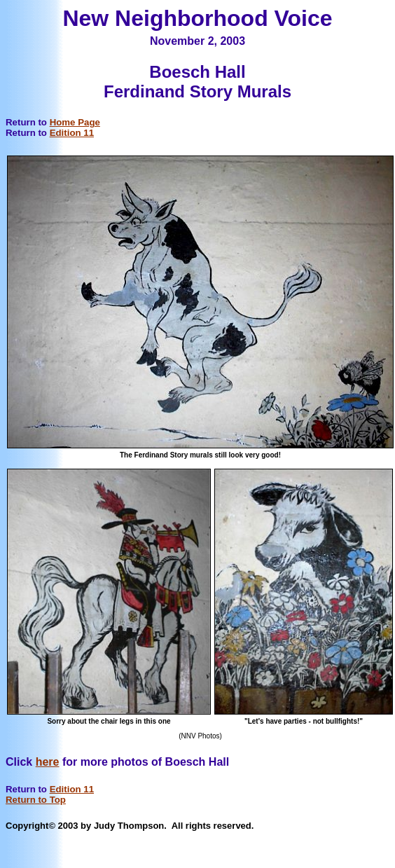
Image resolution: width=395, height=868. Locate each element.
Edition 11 (72, 133)
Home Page (75, 122)
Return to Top (36, 800)
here (48, 762)
